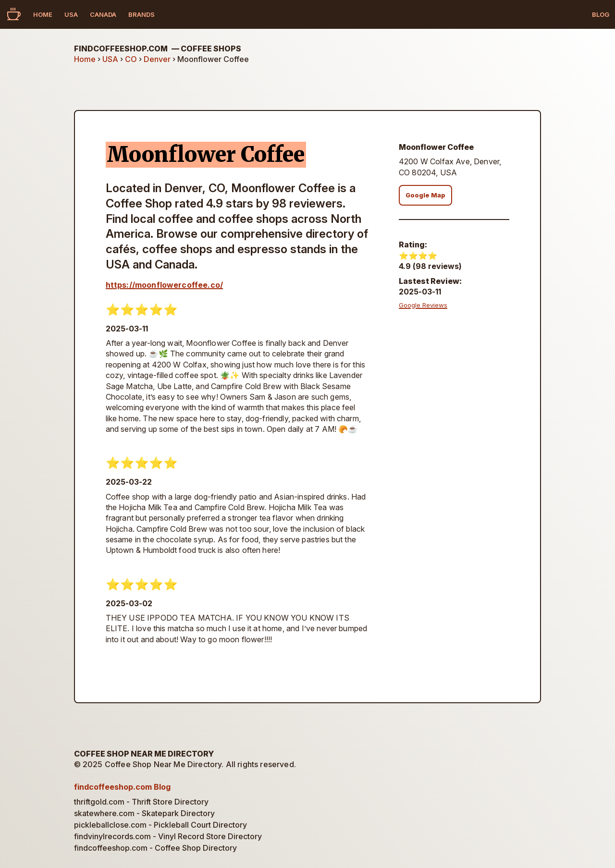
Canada (103, 14)
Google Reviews (423, 305)
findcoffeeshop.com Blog (122, 787)
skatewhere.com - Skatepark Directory (144, 813)
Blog (601, 14)
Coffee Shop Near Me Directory (144, 754)
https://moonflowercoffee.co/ (164, 285)
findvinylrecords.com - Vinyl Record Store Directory (168, 836)
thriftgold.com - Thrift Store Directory (141, 802)
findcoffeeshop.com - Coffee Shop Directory (155, 848)
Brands (141, 14)
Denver (157, 59)
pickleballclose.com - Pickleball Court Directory (160, 825)
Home (43, 14)
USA (71, 14)
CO (131, 59)
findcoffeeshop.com (158, 49)
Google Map (425, 195)
